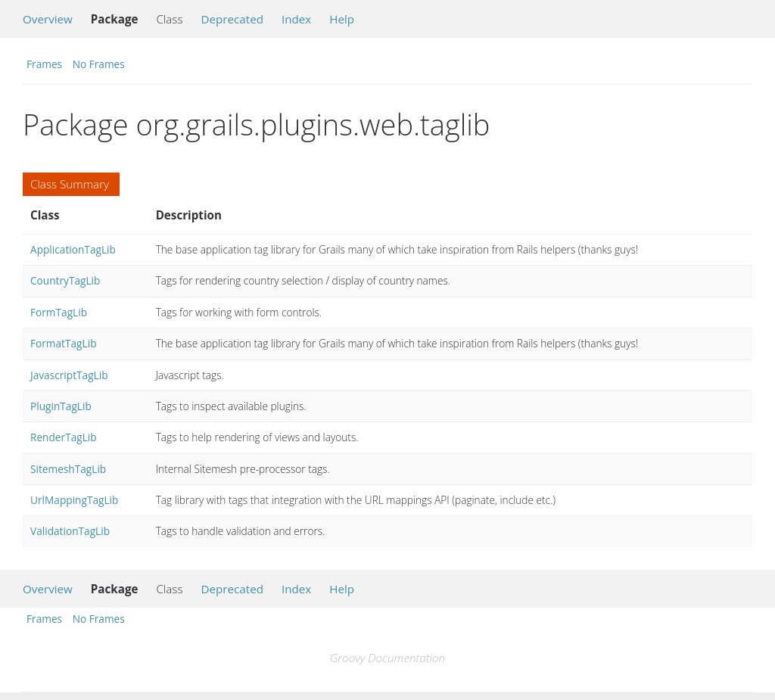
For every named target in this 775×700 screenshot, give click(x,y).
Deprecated (232, 19)
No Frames (99, 64)
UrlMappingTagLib (74, 500)
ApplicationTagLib (73, 249)
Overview (48, 19)
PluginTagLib (61, 406)
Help (342, 19)
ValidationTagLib (70, 531)
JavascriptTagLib (69, 375)
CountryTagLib (65, 280)
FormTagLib (59, 312)
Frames (44, 64)
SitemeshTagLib (68, 469)
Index (296, 19)
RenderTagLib (64, 437)
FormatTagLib (64, 343)
